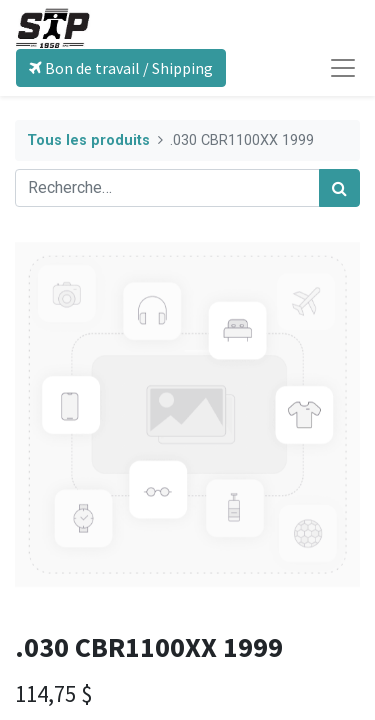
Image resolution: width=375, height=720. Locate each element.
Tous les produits (88, 140)
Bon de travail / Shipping (121, 68)
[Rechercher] (339, 188)
